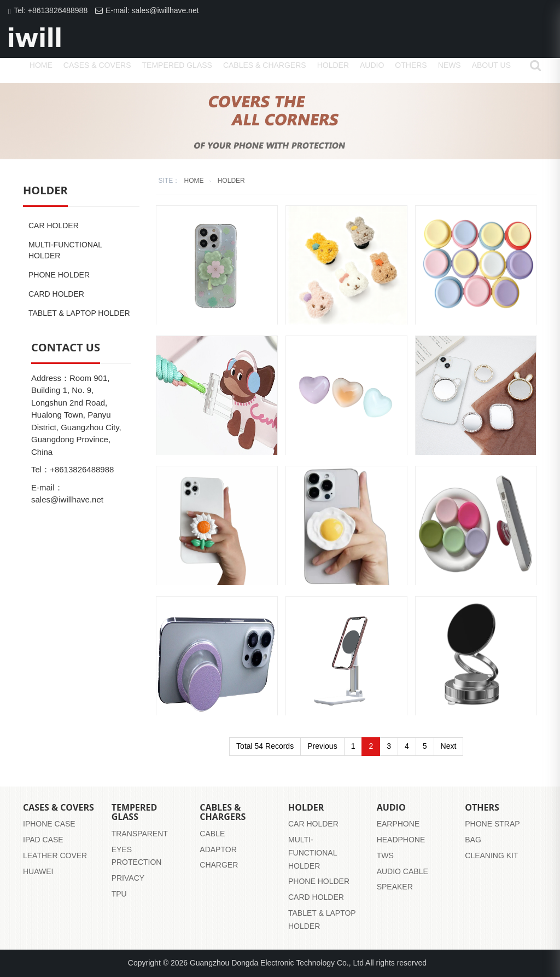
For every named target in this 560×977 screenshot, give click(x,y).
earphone (398, 824)
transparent (140, 834)
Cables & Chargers (265, 65)
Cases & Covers (97, 65)
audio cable (402, 871)
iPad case (43, 840)
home (41, 65)
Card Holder (56, 294)
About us (491, 65)
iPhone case (49, 824)
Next (449, 746)
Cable (212, 834)
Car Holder (54, 226)
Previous (322, 746)
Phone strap (492, 824)
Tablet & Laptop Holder (79, 313)
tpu (119, 894)
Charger (219, 865)
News (450, 65)
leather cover (55, 855)
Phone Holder (59, 275)
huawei (38, 871)
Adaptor (218, 849)
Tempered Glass (177, 65)
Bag (473, 840)
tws (385, 855)
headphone (401, 840)
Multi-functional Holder (65, 250)
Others (411, 65)
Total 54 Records (265, 746)
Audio (372, 65)
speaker (395, 887)
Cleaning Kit (491, 855)
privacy (128, 878)
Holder (333, 65)
